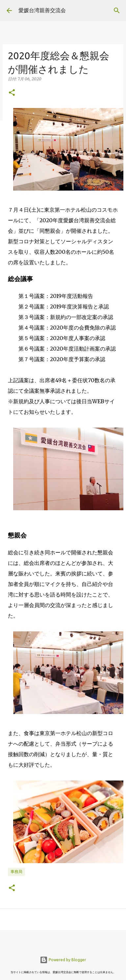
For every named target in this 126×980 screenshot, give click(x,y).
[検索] (117, 11)
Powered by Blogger (63, 960)
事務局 (16, 872)
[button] (12, 93)
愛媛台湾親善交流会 (42, 10)
